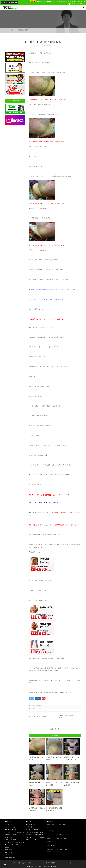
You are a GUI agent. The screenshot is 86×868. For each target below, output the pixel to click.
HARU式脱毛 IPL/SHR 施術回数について (15, 832)
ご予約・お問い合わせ (11, 840)
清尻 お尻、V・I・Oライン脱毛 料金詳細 (36, 837)
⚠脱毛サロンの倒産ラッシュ (54, 845)
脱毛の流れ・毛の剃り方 (11, 835)
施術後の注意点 (9, 850)
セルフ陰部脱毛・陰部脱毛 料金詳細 (35, 835)
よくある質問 (8, 837)
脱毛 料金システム (31, 824)
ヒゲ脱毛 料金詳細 (31, 827)
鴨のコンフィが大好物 (40, 717)
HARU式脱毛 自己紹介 (11, 830)
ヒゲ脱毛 (39, 708)
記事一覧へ (54, 729)
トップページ (8, 824)
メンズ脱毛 (33, 708)
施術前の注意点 (9, 847)
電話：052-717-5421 (34, 863)
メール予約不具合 (51, 831)
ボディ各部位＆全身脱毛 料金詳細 (35, 832)
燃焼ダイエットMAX (31, 840)
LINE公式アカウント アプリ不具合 (55, 835)
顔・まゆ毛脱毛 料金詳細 (32, 830)
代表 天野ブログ (9, 852)
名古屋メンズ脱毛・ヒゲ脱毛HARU (20, 863)
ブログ (11, 30)
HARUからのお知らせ (10, 855)
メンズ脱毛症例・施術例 (22, 30)
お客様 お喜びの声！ (10, 857)
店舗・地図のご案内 (10, 827)
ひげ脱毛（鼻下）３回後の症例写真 (66, 717)
